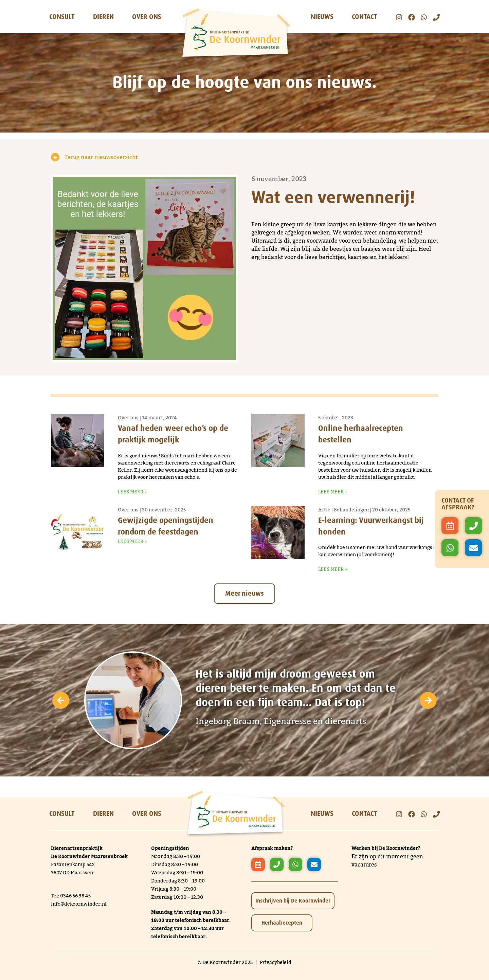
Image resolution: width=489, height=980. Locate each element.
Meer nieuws (244, 593)
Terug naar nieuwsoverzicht (94, 157)
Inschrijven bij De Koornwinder (293, 900)
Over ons (147, 17)
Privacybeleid (276, 962)
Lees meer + (133, 492)
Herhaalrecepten (282, 922)
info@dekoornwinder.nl (79, 904)
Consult (62, 17)
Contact (364, 17)
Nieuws (322, 17)
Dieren (103, 17)
